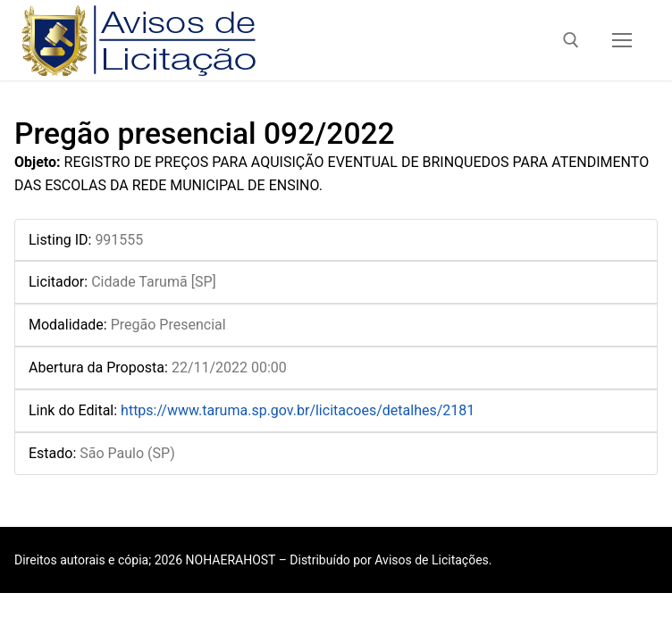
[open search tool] (571, 40)
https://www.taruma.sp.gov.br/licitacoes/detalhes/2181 (298, 410)
